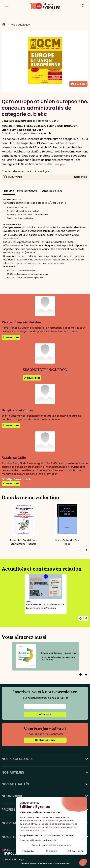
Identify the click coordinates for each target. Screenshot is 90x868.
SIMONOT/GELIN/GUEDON (62, 126)
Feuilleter (78, 84)
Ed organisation (26, 133)
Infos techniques (27, 191)
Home (4, 25)
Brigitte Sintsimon (13, 130)
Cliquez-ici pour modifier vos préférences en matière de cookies (45, 864)
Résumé (9, 191)
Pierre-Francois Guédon (30, 126)
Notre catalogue (20, 25)
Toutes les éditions (51, 191)
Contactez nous (45, 740)
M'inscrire (45, 715)
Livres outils (44, 133)
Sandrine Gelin (34, 130)
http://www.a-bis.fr (16, 479)
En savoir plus (11, 337)
